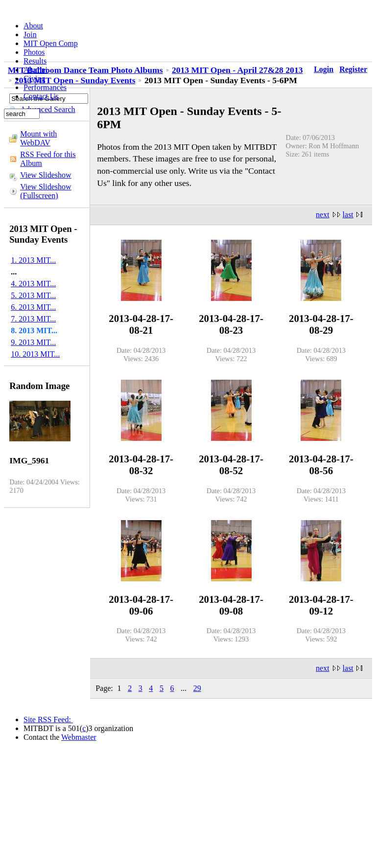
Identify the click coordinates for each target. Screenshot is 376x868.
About (33, 26)
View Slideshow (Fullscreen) (46, 191)
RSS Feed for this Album (48, 159)
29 (197, 688)
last (348, 215)
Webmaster (79, 737)
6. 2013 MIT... (33, 307)
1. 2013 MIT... (33, 260)
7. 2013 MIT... (33, 319)
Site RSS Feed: (48, 720)
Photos (34, 52)
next (323, 215)
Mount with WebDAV (38, 138)
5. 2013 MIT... (33, 295)
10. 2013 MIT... (35, 354)
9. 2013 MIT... (33, 342)
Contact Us (41, 96)
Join (30, 34)
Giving (34, 79)
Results (35, 61)
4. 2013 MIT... (33, 284)
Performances (45, 87)
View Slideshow (46, 175)
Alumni (35, 70)
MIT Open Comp (51, 43)
